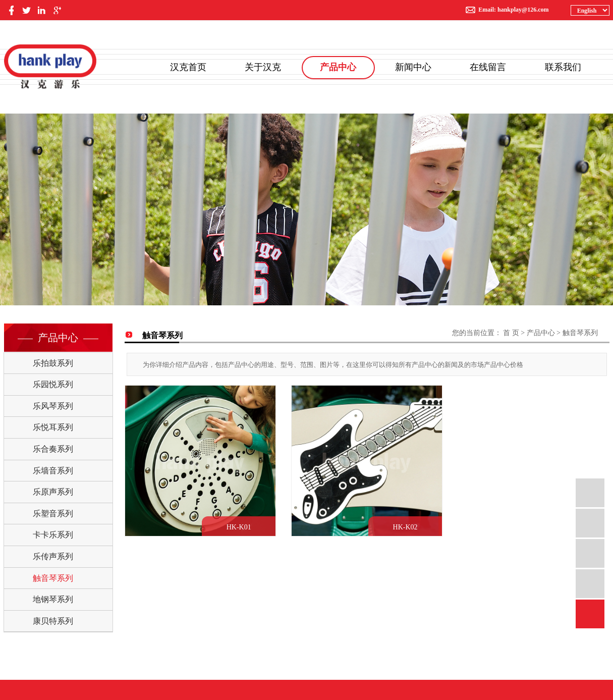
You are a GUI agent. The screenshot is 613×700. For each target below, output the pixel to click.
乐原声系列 (53, 492)
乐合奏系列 (53, 449)
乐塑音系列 (53, 514)
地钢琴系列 (53, 599)
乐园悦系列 (53, 384)
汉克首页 (188, 67)
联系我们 (563, 67)
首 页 (511, 333)
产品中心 (338, 67)
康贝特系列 (53, 621)
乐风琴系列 (53, 406)
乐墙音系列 (53, 471)
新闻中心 (413, 67)
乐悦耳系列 (53, 427)
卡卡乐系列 (53, 535)
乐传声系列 (53, 556)
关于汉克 (263, 67)
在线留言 (488, 67)
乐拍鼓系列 (53, 363)
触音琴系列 (53, 578)
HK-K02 (409, 529)
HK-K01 (241, 529)
